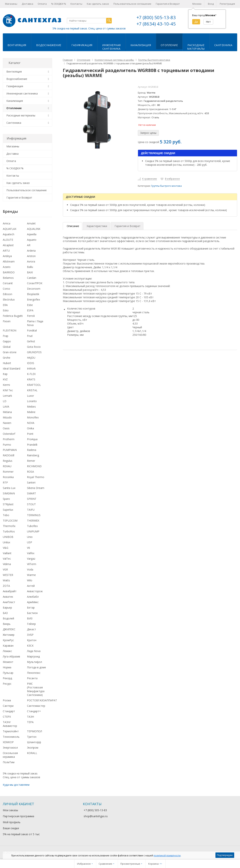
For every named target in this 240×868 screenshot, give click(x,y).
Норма (7, 667)
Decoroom (34, 289)
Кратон (32, 640)
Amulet (31, 223)
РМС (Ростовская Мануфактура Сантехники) (36, 689)
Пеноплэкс (34, 673)
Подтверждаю (225, 855)
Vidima (7, 564)
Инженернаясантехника (111, 47)
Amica (7, 223)
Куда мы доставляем (16, 785)
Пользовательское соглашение (132, 4)
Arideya (7, 256)
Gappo (7, 341)
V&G (6, 548)
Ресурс (7, 684)
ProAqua (32, 439)
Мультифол (34, 662)
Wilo (30, 580)
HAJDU (31, 358)
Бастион (32, 613)
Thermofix (9, 526)
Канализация (141, 45)
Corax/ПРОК (35, 283)
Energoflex (33, 299)
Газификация (82, 45)
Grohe (7, 358)
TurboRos (9, 531)
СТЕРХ (7, 717)
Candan (32, 278)
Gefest (31, 341)
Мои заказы (10, 810)
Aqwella (32, 234)
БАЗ (5, 613)
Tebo (6, 515)
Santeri (31, 482)
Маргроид (33, 656)
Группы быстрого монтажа (166, 186)
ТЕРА (30, 722)
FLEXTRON (10, 330)
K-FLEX (31, 374)
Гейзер (31, 624)
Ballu (30, 267)
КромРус (8, 640)
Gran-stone (10, 352)
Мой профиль (12, 822)
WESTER (8, 575)
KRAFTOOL (34, 385)
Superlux (8, 510)
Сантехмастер (36, 706)
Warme (31, 575)
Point (30, 434)
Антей (31, 586)
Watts (6, 580)
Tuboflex (32, 526)
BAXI (30, 272)
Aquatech (9, 234)
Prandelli (32, 445)
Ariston (31, 256)
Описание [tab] (73, 226)
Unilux (6, 542)
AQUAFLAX (10, 229)
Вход (211, 4)
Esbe (30, 305)
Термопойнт (11, 731)
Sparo (6, 499)
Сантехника (223, 45)
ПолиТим (9, 762)
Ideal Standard (12, 368)
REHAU (7, 466)
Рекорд (7, 678)
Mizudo (7, 417)
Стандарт (9, 711)
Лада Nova (34, 651)
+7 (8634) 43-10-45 (156, 24)
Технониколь (11, 737)
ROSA (30, 472)
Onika (30, 428)
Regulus (8, 461)
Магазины (11, 4)
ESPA (30, 310)
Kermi (6, 385)
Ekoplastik (33, 294)
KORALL (32, 753)
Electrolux (9, 299)
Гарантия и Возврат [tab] (127, 226)
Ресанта (32, 678)
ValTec (7, 559)
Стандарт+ (34, 711)
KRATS (31, 379)
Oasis (6, 428)
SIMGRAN (9, 493)
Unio (30, 537)
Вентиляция (17, 45)
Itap (5, 374)
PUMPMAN (10, 450)
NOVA (31, 423)
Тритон (32, 737)
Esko (6, 310)
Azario (7, 267)
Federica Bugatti (13, 316)
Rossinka (8, 477)
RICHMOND (34, 466)
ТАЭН (30, 717)
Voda (30, 569)
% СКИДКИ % (59, 4)
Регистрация (227, 4)
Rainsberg (33, 455)
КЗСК (30, 646)
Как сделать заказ (98, 4)
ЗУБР (30, 635)
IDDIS (31, 363)
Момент (8, 662)
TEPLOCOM (10, 521)
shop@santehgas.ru (96, 816)
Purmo (7, 445)
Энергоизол (10, 748)
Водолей (8, 618)
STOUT (31, 504)
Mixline (31, 412)
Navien (7, 423)
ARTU (6, 251)
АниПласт (9, 602)
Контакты (76, 4)
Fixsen (7, 321)
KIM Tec (8, 390)
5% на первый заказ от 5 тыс (21, 834)
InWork (31, 368)
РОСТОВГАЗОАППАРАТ (42, 700)
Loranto (32, 401)
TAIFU (31, 510)
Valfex (31, 553)
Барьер (7, 608)
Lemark (7, 396)
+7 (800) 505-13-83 (156, 17)
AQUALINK (34, 229)
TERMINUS (34, 515)
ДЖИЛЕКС (9, 629)
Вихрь (7, 624)
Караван (8, 646)
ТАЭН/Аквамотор (10, 724)
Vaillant (7, 553)
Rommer (8, 472)
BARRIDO (9, 272)
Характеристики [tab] (97, 226)
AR (29, 245)
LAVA (6, 407)
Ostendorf (9, 434)
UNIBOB (8, 537)
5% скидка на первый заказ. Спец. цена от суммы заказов (89, 28)
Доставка (27, 4)
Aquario (32, 240)
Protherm (9, 439)
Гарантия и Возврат (168, 4)
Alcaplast (8, 245)
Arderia (31, 251)
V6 (28, 548)
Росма (7, 700)
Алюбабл (33, 597)
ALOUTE (8, 240)
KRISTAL (32, 390)
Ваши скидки (11, 828)
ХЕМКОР (8, 742)
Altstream (9, 261)
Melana (7, 412)
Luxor (30, 396)
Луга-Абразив (11, 656)
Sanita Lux (9, 488)
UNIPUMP (33, 531)
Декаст (31, 629)
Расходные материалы (21, 115)
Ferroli (31, 316)
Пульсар (8, 673)
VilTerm (32, 564)
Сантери (8, 706)
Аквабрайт (10, 591)
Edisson (7, 294)
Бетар (31, 608)
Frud (30, 336)
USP (30, 542)
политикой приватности (167, 856)
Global (7, 347)
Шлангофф (34, 742)
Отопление (169, 45)
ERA (5, 305)
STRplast (8, 504)
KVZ (5, 379)
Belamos (8, 278)
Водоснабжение (49, 45)
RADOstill (9, 455)
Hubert (7, 363)
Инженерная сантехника (22, 93)
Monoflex (33, 417)
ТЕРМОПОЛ (34, 731)
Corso (6, 289)
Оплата (42, 4)
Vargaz (31, 559)
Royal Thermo (36, 477)
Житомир (9, 635)
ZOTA (6, 586)
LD (5, 401)
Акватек (8, 597)
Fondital (32, 330)
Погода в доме (36, 667)
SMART (31, 493)
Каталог (15, 63)
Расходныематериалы (196, 47)
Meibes (31, 407)
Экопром (33, 748)
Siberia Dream (36, 488)
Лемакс (7, 651)
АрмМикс (33, 602)
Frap (6, 336)
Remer (31, 461)
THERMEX (33, 521)
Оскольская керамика (10, 755)
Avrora (31, 261)
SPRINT (32, 499)
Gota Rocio (34, 347)
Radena (32, 450)
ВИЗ (30, 618)
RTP (5, 482)
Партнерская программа (18, 816)
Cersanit (8, 283)
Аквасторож (35, 591)
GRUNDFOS (34, 352)
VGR (5, 569)
